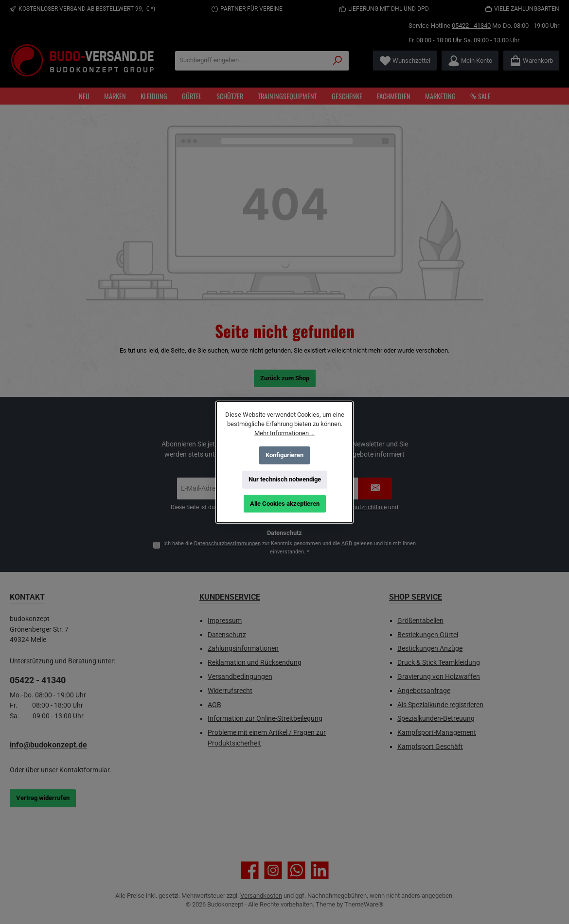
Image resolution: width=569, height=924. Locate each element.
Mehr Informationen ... (284, 433)
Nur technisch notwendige (285, 479)
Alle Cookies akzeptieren (285, 504)
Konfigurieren (284, 455)
